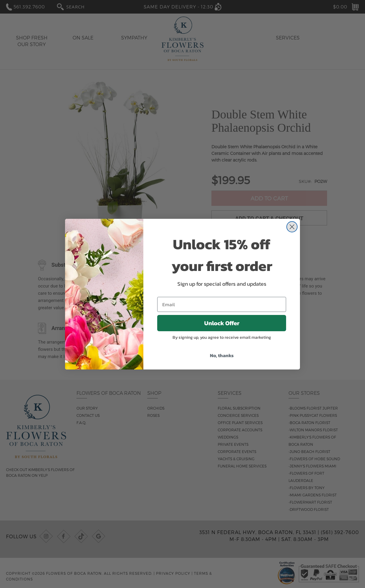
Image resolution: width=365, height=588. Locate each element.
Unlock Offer (222, 323)
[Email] (222, 304)
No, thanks (222, 355)
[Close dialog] (292, 227)
